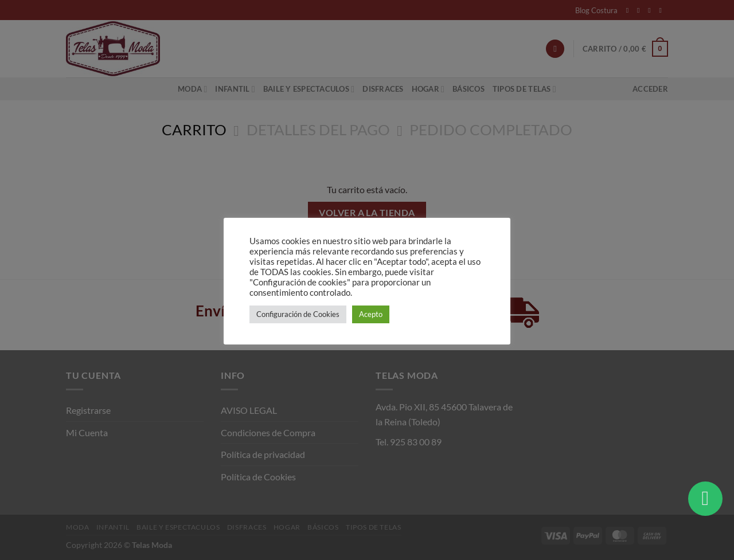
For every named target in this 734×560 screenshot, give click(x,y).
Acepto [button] (371, 314)
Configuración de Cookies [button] (298, 314)
